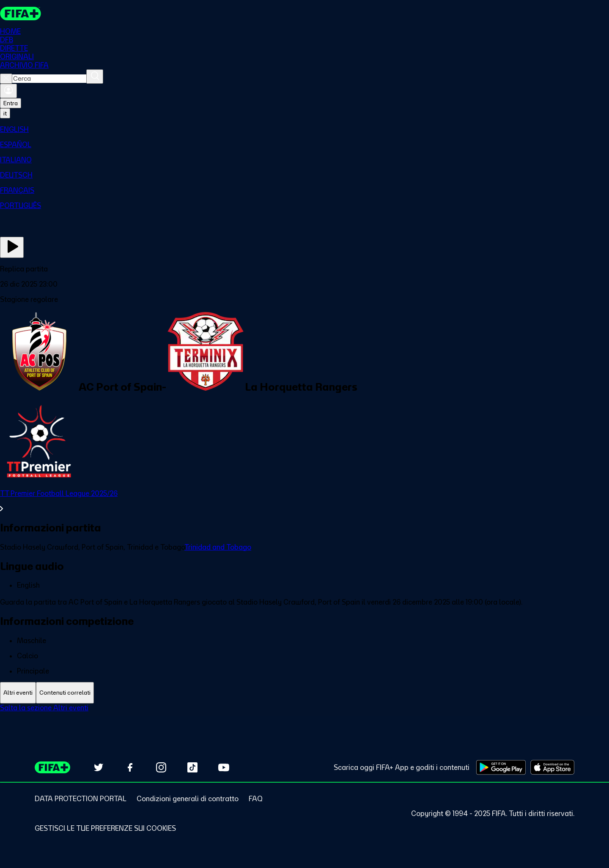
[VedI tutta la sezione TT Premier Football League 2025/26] (304, 501)
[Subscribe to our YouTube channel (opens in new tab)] (224, 767)
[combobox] (49, 79)
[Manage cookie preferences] (105, 828)
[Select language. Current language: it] (5, 113)
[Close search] (6, 79)
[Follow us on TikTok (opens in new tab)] (192, 767)
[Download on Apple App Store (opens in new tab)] (552, 767)
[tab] (18, 693)
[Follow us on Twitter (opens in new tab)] (99, 767)
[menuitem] (304, 129)
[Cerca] (95, 77)
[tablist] (304, 693)
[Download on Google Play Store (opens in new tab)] (501, 767)
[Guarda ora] (12, 247)
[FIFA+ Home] (21, 14)
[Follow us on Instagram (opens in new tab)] (161, 767)
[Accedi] (8, 91)
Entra (11, 103)
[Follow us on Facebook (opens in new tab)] (130, 767)
